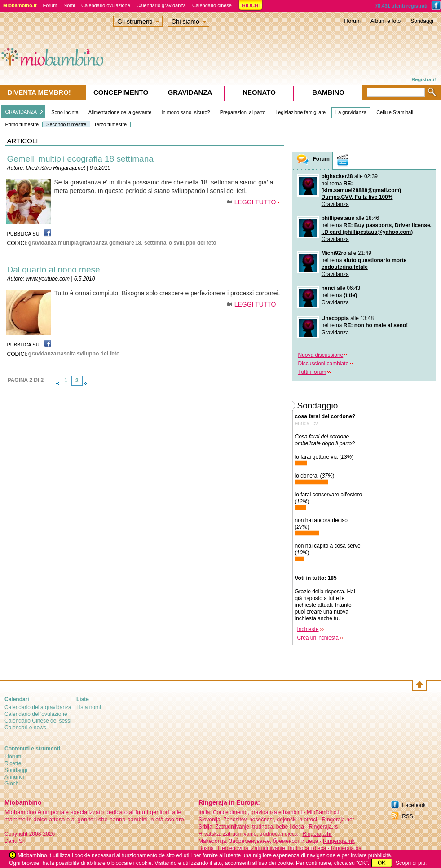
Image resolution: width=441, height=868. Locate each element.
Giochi (12, 784)
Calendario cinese (212, 5)
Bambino (328, 92)
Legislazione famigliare (300, 112)
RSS (408, 816)
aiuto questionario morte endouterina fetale (364, 264)
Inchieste (308, 629)
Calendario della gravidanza (38, 707)
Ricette (13, 763)
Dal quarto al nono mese (54, 270)
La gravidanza (351, 112)
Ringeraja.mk (339, 841)
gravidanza (42, 354)
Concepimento (121, 92)
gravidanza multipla (53, 243)
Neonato (259, 92)
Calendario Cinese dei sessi (38, 721)
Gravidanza (335, 204)
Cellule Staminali (395, 112)
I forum (352, 21)
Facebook (414, 805)
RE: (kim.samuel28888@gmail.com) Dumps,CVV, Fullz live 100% (362, 190)
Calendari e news (25, 728)
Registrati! (423, 79)
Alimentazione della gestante (120, 112)
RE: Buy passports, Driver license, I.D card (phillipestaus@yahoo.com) (377, 229)
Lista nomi (89, 707)
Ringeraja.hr (317, 834)
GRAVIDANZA (21, 112)
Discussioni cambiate (324, 364)
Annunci (14, 777)
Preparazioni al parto (243, 112)
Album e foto (386, 21)
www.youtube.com (48, 279)
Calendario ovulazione (106, 5)
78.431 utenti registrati (401, 6)
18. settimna (151, 243)
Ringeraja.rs (323, 827)
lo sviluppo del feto (192, 243)
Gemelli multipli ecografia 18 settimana (80, 159)
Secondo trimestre (66, 124)
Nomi (69, 5)
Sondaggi (422, 21)
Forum (50, 5)
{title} (351, 295)
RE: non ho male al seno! (376, 325)
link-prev (57, 383)
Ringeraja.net (338, 820)
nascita (67, 354)
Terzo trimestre (110, 124)
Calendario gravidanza (161, 5)
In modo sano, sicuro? (185, 112)
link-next (85, 383)
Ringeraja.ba (346, 848)
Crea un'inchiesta (318, 638)
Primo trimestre (22, 124)
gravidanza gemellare (107, 243)
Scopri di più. (411, 863)
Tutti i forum (312, 372)
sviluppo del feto (98, 354)
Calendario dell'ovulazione (36, 714)
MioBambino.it (324, 812)
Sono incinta (65, 112)
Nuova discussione (321, 355)
